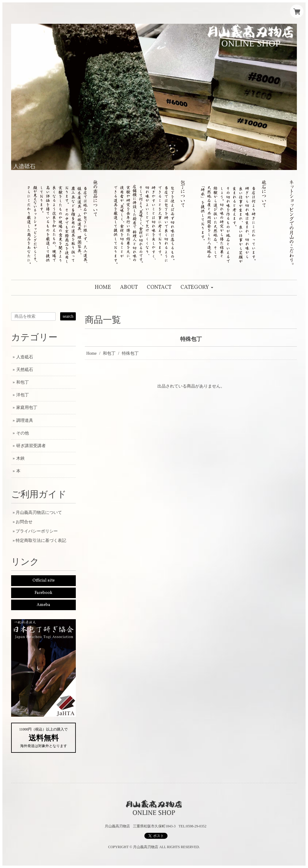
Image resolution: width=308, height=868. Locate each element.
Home (91, 353)
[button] (197, 288)
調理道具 (25, 420)
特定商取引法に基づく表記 (41, 541)
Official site (44, 581)
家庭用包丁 (27, 408)
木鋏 (20, 458)
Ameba (43, 605)
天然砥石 (25, 370)
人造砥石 (25, 357)
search (68, 316)
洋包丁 (23, 395)
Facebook (43, 593)
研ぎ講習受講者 (31, 446)
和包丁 (109, 353)
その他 (23, 433)
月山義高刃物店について (39, 513)
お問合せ (24, 522)
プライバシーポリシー (37, 531)
